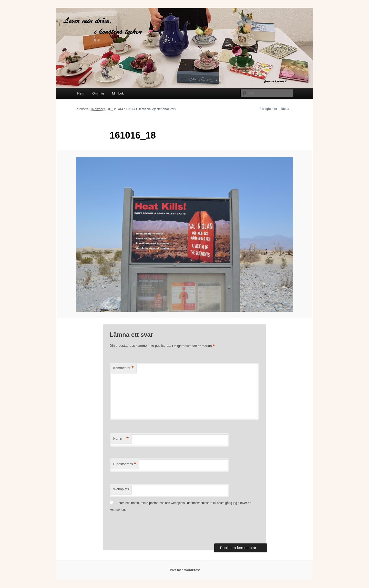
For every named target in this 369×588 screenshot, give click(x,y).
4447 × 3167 (127, 109)
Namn (121, 439)
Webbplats (121, 489)
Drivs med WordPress (185, 570)
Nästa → (287, 109)
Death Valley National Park (157, 109)
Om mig (98, 93)
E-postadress (125, 464)
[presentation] (149, 528)
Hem (81, 93)
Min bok (118, 93)
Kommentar (124, 368)
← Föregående (266, 109)
